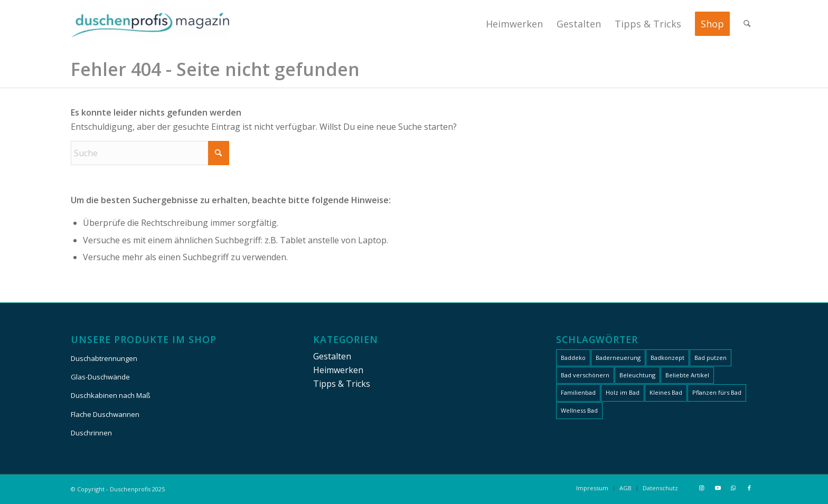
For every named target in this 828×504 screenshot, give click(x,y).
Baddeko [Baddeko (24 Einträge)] (573, 358)
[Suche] (747, 24)
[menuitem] (514, 24)
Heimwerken (338, 370)
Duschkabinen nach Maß (111, 395)
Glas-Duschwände (100, 377)
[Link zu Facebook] (749, 488)
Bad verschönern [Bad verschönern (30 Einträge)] (585, 375)
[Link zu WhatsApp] (733, 488)
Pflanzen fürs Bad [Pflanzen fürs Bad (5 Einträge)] (717, 392)
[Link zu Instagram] (702, 488)
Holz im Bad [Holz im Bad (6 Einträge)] (623, 392)
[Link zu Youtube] (718, 488)
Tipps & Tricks (342, 384)
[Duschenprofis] (150, 24)
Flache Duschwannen (105, 414)
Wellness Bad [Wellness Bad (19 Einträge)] (579, 410)
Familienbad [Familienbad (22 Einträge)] (578, 392)
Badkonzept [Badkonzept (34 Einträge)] (667, 358)
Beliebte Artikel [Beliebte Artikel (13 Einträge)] (687, 375)
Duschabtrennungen (104, 358)
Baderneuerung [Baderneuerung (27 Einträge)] (618, 358)
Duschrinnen (91, 433)
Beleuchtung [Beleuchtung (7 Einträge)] (637, 375)
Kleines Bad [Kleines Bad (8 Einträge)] (666, 392)
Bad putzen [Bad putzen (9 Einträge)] (711, 358)
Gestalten (332, 356)
